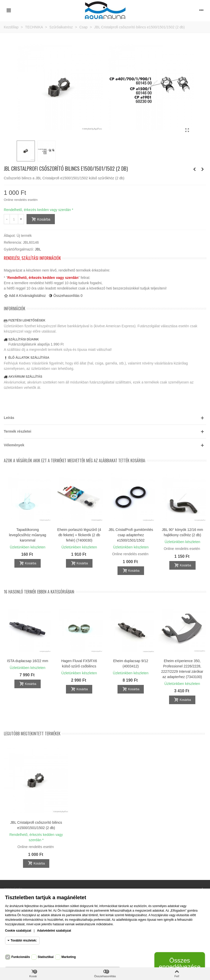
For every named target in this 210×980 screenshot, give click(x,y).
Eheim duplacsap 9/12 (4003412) (131, 664)
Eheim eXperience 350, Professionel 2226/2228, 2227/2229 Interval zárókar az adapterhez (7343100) (182, 669)
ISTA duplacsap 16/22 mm (27, 661)
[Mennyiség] (14, 219)
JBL (38, 249)
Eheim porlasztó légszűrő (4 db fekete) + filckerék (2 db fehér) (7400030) (79, 535)
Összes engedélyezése (180, 963)
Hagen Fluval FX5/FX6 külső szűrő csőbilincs (79, 664)
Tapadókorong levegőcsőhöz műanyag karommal (28, 535)
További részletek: (24, 940)
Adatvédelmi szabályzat (54, 931)
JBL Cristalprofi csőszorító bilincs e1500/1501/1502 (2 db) (36, 825)
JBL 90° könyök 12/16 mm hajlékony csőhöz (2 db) (182, 532)
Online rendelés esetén (21, 200)
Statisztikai (46, 957)
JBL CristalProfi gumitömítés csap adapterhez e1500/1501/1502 (131, 535)
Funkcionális (21, 957)
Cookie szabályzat (18, 931)
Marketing (69, 957)
